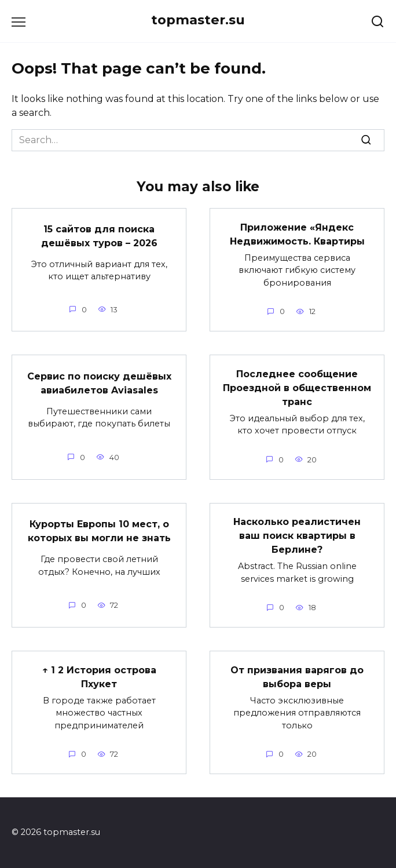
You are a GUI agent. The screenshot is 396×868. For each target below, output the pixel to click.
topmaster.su (198, 20)
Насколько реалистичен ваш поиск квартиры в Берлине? (297, 536)
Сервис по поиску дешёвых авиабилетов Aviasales (99, 383)
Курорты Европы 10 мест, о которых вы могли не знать (99, 531)
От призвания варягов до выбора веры (297, 676)
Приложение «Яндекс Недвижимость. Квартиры (297, 234)
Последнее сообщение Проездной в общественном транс (297, 387)
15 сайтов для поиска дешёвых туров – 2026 (99, 236)
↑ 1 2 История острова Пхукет (99, 676)
